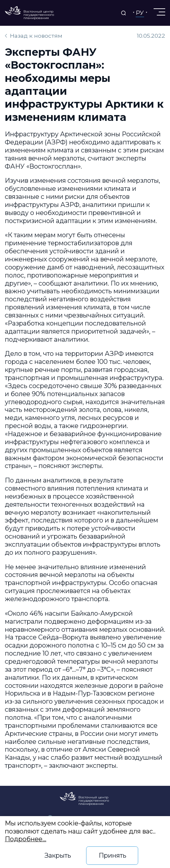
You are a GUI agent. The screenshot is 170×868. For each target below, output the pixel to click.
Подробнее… (26, 839)
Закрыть (58, 855)
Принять (112, 855)
